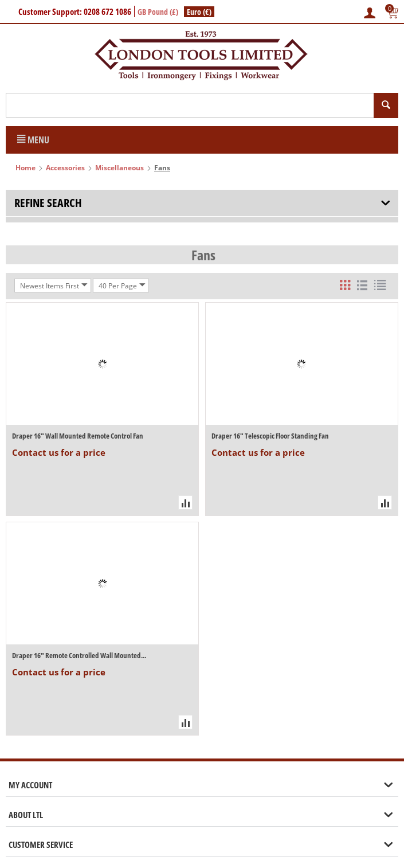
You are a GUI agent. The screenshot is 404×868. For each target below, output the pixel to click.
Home (26, 168)
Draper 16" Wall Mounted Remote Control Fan (78, 436)
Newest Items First (54, 286)
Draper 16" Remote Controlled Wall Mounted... (79, 655)
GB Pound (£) (158, 12)
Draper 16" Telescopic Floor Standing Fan (270, 436)
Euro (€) (199, 12)
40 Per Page (122, 286)
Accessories (65, 168)
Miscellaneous (119, 168)
